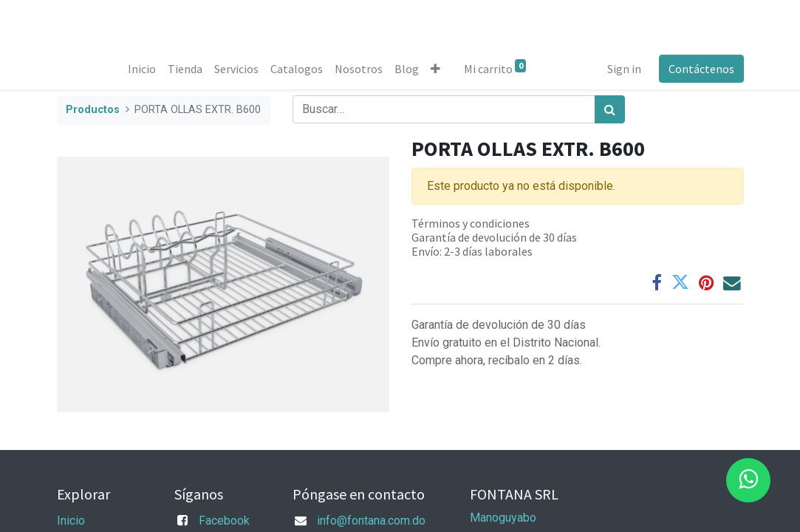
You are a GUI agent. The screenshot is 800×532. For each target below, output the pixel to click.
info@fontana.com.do (371, 521)
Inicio (71, 521)
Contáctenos (701, 69)
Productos (93, 110)
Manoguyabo (503, 518)
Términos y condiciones (471, 223)
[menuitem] (142, 69)
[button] (435, 69)
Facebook (224, 521)
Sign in (624, 69)
